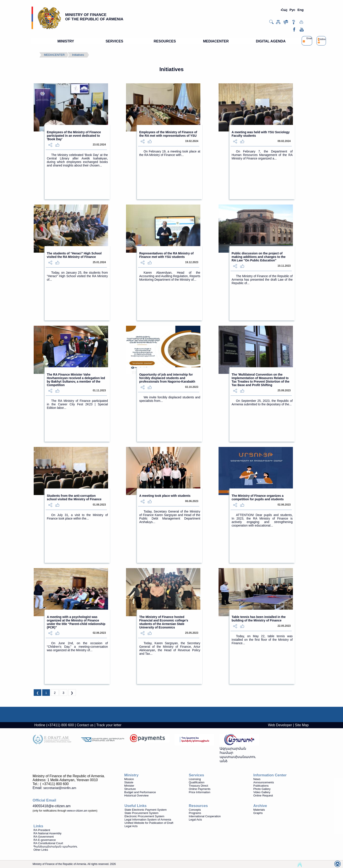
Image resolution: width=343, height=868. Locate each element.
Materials (259, 810)
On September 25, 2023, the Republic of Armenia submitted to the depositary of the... (262, 402)
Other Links (41, 850)
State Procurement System (141, 813)
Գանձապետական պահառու (55, 846)
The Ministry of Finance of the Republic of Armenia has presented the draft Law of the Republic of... (262, 280)
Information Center (270, 775)
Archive (260, 806)
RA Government (44, 837)
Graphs (258, 813)
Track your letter (109, 725)
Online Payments (200, 789)
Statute (129, 782)
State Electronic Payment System (146, 810)
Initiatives (78, 55)
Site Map (302, 725)
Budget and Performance (140, 792)
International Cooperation (205, 816)
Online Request (263, 795)
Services (196, 775)
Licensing (195, 779)
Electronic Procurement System (144, 816)
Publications (261, 786)
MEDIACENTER (216, 41)
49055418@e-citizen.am (52, 806)
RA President (42, 830)
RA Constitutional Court (48, 843)
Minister (129, 786)
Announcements (264, 782)
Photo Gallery (262, 789)
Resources (198, 806)
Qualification (197, 782)
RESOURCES (165, 41)
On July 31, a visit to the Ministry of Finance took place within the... (77, 517)
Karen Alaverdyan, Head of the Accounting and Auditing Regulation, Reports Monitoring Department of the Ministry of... (170, 276)
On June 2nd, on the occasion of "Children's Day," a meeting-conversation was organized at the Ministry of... (77, 647)
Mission (129, 779)
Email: (54, 788)
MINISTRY (66, 41)
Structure (130, 789)
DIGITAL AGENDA (271, 41)
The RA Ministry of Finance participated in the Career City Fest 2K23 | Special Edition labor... (77, 404)
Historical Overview (136, 795)
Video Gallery (262, 792)
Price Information (199, 792)
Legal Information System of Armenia (148, 820)
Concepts (195, 810)
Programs (195, 813)
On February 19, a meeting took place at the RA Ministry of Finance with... (170, 153)
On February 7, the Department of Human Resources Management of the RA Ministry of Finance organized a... (262, 155)
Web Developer (280, 725)
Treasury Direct (198, 786)
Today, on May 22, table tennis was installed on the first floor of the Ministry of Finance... (262, 640)
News (257, 779)
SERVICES (115, 41)
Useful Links (136, 806)
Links (38, 826)
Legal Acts (195, 820)
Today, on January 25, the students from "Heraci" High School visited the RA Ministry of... (77, 276)
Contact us (85, 725)
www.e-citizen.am (77, 811)
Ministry (131, 775)
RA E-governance (45, 840)
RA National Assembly (47, 833)
